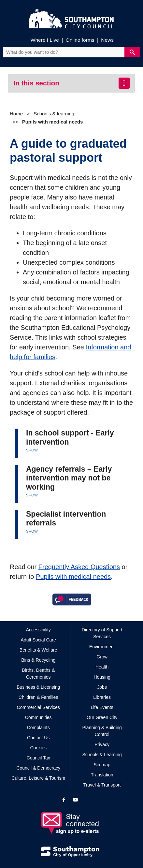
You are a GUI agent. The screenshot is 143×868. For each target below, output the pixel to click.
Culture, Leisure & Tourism (38, 778)
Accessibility (38, 630)
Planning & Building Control (102, 731)
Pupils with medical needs (53, 122)
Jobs (102, 687)
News (107, 40)
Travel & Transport (102, 785)
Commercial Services (38, 707)
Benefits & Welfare (38, 650)
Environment (102, 647)
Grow (102, 657)
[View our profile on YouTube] (76, 800)
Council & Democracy (38, 768)
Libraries (102, 697)
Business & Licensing (38, 687)
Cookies (38, 748)
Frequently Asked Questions (79, 567)
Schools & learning (54, 114)
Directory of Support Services (102, 633)
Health (102, 667)
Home (16, 114)
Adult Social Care (38, 640)
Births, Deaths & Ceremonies (38, 674)
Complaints (38, 728)
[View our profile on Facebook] (64, 800)
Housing (102, 677)
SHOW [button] (32, 450)
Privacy (102, 744)
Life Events (102, 707)
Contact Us (38, 738)
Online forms (80, 40)
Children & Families (38, 697)
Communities (38, 717)
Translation (102, 775)
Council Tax (38, 758)
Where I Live (45, 40)
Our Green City (102, 717)
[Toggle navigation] (124, 83)
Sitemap (102, 765)
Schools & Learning (102, 755)
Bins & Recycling (38, 660)
